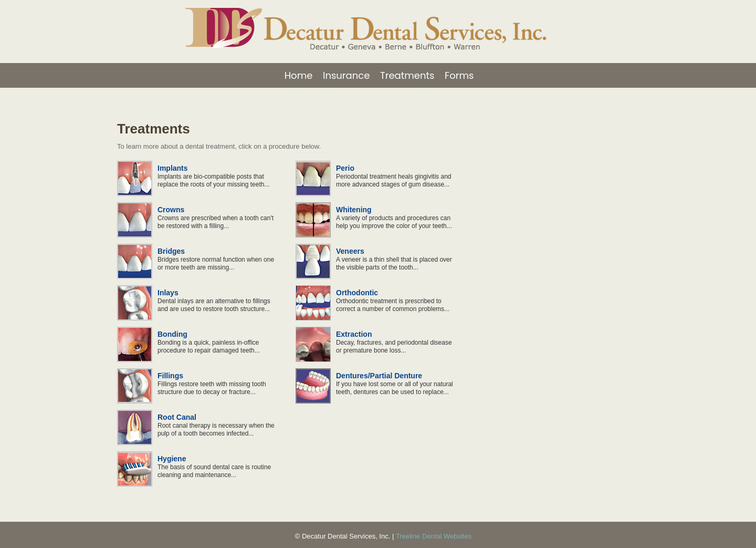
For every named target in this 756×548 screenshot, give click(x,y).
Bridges (171, 251)
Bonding (172, 334)
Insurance (346, 75)
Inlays (168, 293)
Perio (345, 168)
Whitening (354, 210)
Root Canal (177, 417)
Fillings (170, 376)
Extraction (354, 334)
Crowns (171, 210)
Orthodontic (357, 293)
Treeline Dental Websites (434, 536)
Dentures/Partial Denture (379, 376)
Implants (173, 168)
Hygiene (172, 459)
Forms (459, 75)
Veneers (350, 251)
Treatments (407, 75)
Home (299, 75)
